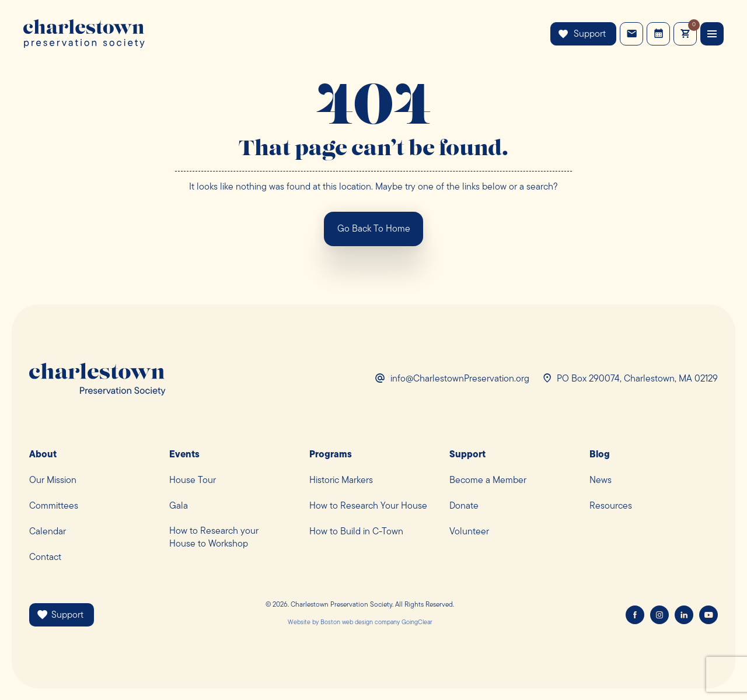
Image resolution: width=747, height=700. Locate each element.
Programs (331, 455)
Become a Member (488, 481)
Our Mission (53, 481)
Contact (632, 34)
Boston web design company (360, 623)
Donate (464, 506)
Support (582, 34)
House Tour (193, 481)
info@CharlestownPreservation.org (460, 379)
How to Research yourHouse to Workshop (214, 538)
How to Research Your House (368, 506)
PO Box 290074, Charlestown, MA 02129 (637, 379)
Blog (600, 455)
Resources (611, 506)
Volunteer (469, 532)
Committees (54, 506)
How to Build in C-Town (356, 532)
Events (659, 34)
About (43, 455)
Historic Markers (341, 481)
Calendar (48, 532)
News (601, 481)
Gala (179, 506)
